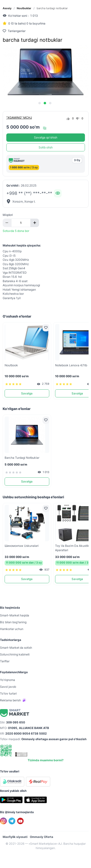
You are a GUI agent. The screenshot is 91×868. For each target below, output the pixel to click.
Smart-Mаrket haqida (15, 615)
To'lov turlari (8, 693)
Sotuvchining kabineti (15, 654)
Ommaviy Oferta (41, 837)
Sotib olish (46, 147)
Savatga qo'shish (46, 137)
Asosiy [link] (7, 8)
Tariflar (5, 661)
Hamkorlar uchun (12, 629)
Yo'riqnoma (8, 680)
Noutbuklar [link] (24, 8)
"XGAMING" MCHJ (19, 118)
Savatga (27, 393)
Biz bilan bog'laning (13, 622)
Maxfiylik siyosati (15, 837)
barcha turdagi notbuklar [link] (52, 8)
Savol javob (8, 687)
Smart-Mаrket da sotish (16, 648)
